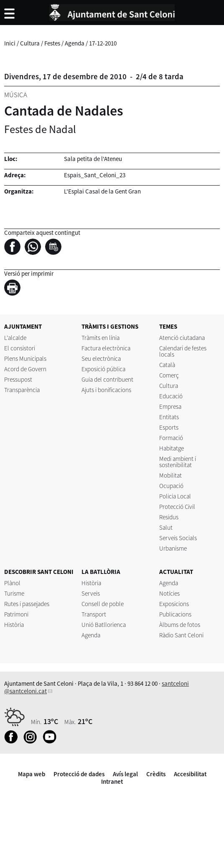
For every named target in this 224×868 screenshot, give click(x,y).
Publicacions (175, 614)
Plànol (12, 583)
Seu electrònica (101, 359)
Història (14, 625)
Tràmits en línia (101, 338)
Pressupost (18, 379)
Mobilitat (171, 475)
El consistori (20, 348)
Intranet (112, 781)
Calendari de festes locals (183, 351)
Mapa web (32, 774)
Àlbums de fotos (180, 625)
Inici (10, 43)
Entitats (169, 417)
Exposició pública (103, 369)
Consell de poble (103, 604)
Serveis (91, 593)
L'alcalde (15, 338)
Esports (169, 427)
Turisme (14, 593)
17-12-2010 (103, 43)
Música (16, 95)
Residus (169, 517)
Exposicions (174, 604)
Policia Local (175, 496)
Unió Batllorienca (104, 625)
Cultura (30, 43)
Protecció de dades (79, 774)
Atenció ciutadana (182, 338)
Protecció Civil (177, 507)
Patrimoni (16, 614)
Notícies (169, 593)
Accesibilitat (190, 774)
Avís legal (125, 774)
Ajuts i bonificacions (106, 390)
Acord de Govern (25, 369)
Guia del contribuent (107, 379)
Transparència (22, 390)
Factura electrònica (106, 348)
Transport (94, 614)
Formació (171, 438)
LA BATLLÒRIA (101, 572)
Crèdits (156, 774)
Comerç (169, 375)
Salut (166, 527)
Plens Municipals (25, 359)
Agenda (75, 43)
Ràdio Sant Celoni (181, 635)
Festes (52, 43)
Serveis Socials (178, 538)
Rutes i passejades (27, 604)
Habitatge (172, 448)
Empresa (170, 406)
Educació (171, 396)
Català (167, 365)
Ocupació (171, 486)
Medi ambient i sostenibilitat (178, 462)
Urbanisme (173, 548)
